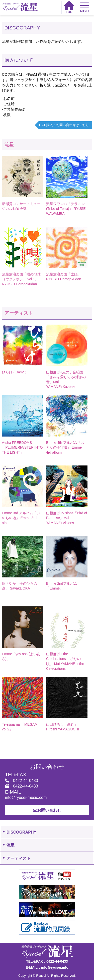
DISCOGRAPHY (21, 832)
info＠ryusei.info (55, 968)
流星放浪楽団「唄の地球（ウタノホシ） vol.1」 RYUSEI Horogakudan (21, 279)
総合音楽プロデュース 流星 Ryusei (20, 7)
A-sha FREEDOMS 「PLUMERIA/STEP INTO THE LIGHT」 (22, 447)
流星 (9, 145)
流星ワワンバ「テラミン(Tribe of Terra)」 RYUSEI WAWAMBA (66, 209)
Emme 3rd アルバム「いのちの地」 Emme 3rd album (21, 518)
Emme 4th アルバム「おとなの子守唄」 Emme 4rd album (65, 447)
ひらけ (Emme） (15, 372)
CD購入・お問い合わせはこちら (65, 125)
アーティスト (19, 313)
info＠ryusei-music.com (26, 797)
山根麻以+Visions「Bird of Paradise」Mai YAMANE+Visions (67, 518)
